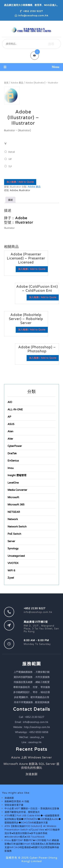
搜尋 (51, 44)
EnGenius (13, 461)
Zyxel (11, 578)
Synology (13, 548)
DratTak (12, 453)
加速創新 (32, 774)
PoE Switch (14, 534)
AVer (10, 439)
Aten (10, 431)
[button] (32, 67)
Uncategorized (16, 556)
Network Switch (17, 527)
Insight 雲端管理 (17, 475)
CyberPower (15, 446)
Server (11, 541)
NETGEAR (14, 512)
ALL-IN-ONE (15, 410)
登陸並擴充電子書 (14, 805)
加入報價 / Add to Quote (20, 182)
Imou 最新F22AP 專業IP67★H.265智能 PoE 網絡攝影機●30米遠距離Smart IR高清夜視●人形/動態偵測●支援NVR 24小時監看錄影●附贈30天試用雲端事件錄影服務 (32, 846)
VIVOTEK (13, 563)
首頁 (6, 83)
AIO (10, 402)
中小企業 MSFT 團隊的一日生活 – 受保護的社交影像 (32, 808)
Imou (11, 468)
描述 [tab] (10, 200)
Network (13, 519)
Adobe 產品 (17, 83)
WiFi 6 (11, 571)
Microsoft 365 (16, 505)
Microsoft (13, 497)
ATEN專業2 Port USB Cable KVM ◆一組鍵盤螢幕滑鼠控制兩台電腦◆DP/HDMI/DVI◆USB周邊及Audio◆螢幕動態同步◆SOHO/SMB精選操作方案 (33, 819)
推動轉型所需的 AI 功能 (17, 801)
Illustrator (25, 190)
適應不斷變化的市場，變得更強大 (22, 812)
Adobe (14, 190)
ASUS (11, 424)
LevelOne (13, 483)
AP (9, 417)
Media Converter (17, 490)
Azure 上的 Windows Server (32, 758)
